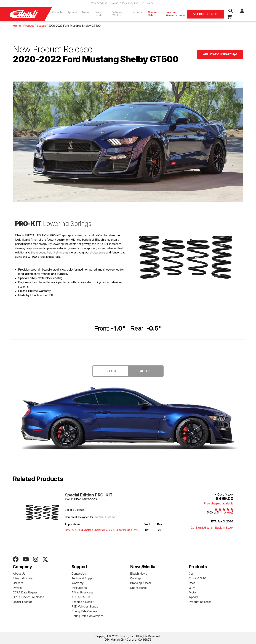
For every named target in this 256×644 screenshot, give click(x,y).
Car (191, 574)
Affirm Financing (82, 592)
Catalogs (136, 578)
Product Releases (200, 602)
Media (86, 12)
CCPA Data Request (26, 592)
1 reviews (226, 512)
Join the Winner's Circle (175, 14)
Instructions (79, 588)
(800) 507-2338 (99, 3)
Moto (192, 592)
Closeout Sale (154, 14)
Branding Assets (141, 583)
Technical (137, 12)
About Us (19, 574)
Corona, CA (148, 3)
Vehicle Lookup (205, 14)
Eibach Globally (23, 578)
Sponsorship (138, 588)
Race (192, 583)
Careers (18, 583)
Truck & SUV (197, 578)
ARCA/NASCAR (82, 597)
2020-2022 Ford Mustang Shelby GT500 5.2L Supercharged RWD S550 (104, 530)
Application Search (220, 54)
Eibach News (139, 574)
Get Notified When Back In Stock (212, 528)
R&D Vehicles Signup (85, 606)
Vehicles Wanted (117, 14)
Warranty (78, 583)
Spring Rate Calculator (86, 611)
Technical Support (83, 578)
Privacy (18, 588)
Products (57, 12)
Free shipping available (219, 503)
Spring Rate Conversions (87, 616)
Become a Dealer (83, 602)
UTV (192, 588)
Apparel (72, 12)
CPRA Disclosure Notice (28, 597)
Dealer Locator (99, 14)
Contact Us (79, 574)
